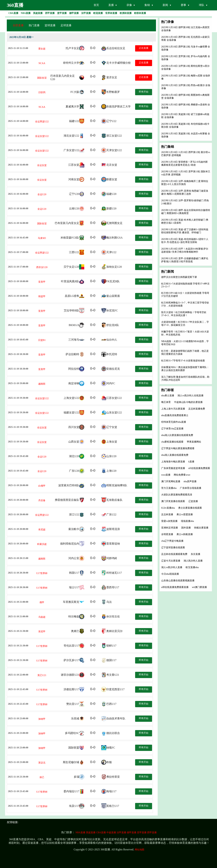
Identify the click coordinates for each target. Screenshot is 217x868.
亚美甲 (42, 282)
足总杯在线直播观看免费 (174, 554)
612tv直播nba (168, 508)
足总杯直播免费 (197, 409)
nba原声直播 (190, 481)
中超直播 (111, 833)
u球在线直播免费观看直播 (175, 587)
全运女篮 (42, 165)
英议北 (42, 763)
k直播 (191, 462)
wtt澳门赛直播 (199, 587)
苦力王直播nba (169, 488)
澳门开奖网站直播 (171, 481)
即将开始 (144, 92)
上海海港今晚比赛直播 (173, 462)
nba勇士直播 (168, 396)
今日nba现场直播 (170, 574)
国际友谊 (42, 78)
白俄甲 (42, 486)
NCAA (42, 63)
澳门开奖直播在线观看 (173, 501)
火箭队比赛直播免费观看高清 (177, 495)
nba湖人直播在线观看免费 (175, 455)
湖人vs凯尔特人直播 (172, 567)
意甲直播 (142, 833)
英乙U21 (42, 675)
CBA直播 (101, 833)
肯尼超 (42, 530)
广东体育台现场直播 (191, 488)
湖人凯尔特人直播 (193, 561)
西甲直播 (152, 833)
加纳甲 (42, 719)
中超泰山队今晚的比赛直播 (188, 402)
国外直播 (186, 528)
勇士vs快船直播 (185, 534)
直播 (111, 5)
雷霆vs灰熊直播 (169, 521)
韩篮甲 (42, 296)
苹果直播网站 (194, 442)
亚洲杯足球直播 (170, 528)
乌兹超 (42, 617)
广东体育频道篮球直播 (173, 468)
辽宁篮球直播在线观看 (173, 548)
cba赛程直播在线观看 (172, 442)
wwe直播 (166, 475)
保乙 (42, 777)
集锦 (147, 5)
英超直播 (91, 833)
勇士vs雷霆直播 (185, 514)
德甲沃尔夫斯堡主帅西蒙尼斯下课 (179, 277)
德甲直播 (132, 833)
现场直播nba (187, 521)
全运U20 (42, 194)
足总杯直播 (167, 514)
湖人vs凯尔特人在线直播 (190, 396)
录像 (129, 5)
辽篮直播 (193, 501)
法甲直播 (121, 833)
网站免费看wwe (182, 475)
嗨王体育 (166, 402)
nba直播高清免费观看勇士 (175, 415)
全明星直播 (167, 534)
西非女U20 (42, 267)
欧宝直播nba (192, 567)
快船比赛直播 (201, 528)
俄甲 (42, 602)
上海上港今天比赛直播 (173, 409)
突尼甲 (42, 632)
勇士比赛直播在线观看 (190, 508)
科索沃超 (42, 544)
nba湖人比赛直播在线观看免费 (177, 435)
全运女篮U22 (42, 136)
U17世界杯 (42, 573)
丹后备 (42, 500)
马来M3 (42, 238)
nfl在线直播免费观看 (199, 468)
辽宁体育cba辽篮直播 (172, 429)
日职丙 (42, 92)
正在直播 (144, 48)
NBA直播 (80, 833)
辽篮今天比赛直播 (171, 561)
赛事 (183, 5)
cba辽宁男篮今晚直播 (172, 541)
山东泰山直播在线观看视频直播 (178, 581)
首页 (96, 5)
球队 (202, 5)
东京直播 (195, 554)
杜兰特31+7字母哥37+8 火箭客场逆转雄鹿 (183, 361)
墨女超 (42, 49)
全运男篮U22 (42, 122)
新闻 (165, 5)
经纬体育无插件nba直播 (174, 422)
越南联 (42, 384)
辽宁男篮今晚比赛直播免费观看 (178, 448)
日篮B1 (42, 340)
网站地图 (140, 850)
